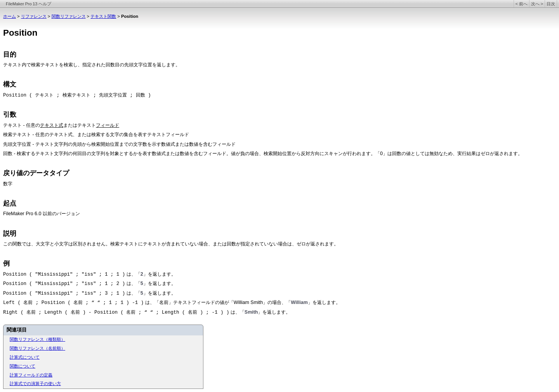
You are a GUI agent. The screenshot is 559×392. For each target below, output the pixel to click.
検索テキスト (17, 135)
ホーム (10, 16)
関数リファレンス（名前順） (37, 348)
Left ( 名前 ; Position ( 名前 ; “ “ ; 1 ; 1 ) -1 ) (73, 303)
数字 (8, 184)
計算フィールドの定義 (31, 375)
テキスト (12, 65)
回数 (8, 154)
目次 (551, 4)
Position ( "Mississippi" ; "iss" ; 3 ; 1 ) (64, 294)
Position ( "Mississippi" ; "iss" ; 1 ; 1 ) (64, 275)
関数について (23, 366)
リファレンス (34, 16)
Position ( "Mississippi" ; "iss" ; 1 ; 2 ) (64, 284)
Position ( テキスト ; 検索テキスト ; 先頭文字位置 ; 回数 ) (77, 95)
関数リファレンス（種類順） (37, 339)
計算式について (25, 357)
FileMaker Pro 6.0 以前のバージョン (42, 214)
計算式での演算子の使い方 (35, 383)
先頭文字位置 (17, 145)
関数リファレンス (69, 16)
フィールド (108, 125)
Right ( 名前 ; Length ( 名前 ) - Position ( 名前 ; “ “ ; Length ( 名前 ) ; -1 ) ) (116, 313)
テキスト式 (52, 125)
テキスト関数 (103, 16)
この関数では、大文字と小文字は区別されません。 (57, 244)
